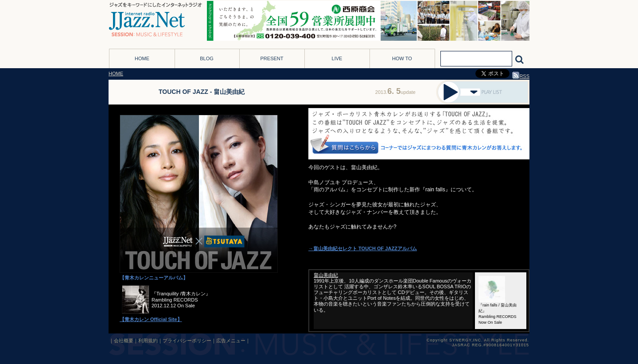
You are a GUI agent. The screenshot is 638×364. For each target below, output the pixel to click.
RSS (521, 76)
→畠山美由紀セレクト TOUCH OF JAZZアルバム (363, 248)
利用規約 (148, 341)
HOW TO (402, 58)
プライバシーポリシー (187, 341)
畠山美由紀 (326, 275)
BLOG (207, 58)
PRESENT (272, 58)
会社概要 (124, 341)
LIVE (337, 58)
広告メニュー (231, 341)
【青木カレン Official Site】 (151, 319)
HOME (142, 58)
